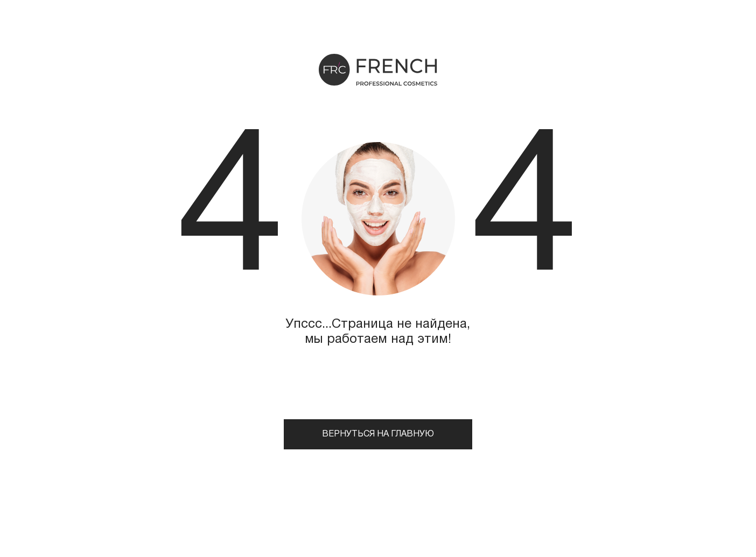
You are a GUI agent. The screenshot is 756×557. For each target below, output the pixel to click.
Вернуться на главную (378, 434)
